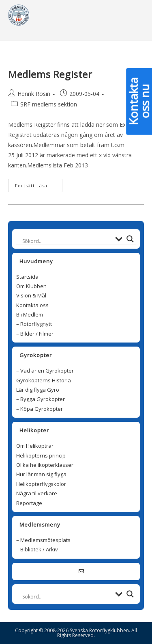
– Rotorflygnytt (34, 324)
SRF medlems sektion (49, 104)
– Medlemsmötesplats (43, 540)
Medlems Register (50, 74)
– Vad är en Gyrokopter (45, 371)
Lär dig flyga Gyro (38, 390)
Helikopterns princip (41, 455)
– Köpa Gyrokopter (40, 409)
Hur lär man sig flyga (41, 474)
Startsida (27, 277)
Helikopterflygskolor (41, 484)
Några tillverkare (37, 493)
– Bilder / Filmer (35, 334)
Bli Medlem (30, 314)
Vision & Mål (31, 295)
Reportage (29, 503)
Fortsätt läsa (35, 185)
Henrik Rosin (34, 94)
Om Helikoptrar (35, 446)
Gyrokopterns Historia (44, 380)
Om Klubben (31, 286)
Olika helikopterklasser (45, 465)
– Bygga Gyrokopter (41, 399)
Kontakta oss (32, 305)
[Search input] (67, 241)
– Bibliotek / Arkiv (37, 549)
